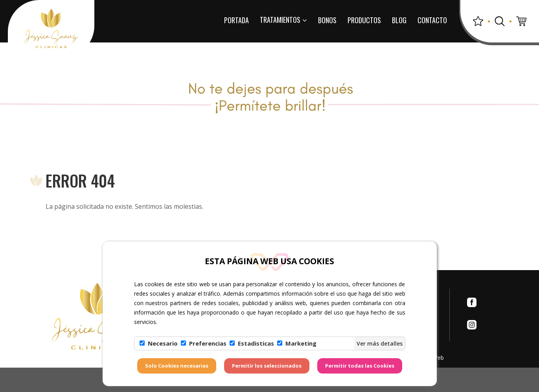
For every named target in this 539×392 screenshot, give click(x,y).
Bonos (327, 20)
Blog (399, 20)
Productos (364, 20)
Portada (236, 20)
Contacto (432, 20)
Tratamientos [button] (283, 20)
